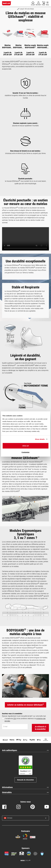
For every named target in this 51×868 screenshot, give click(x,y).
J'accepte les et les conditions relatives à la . (25, 720)
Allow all (25, 446)
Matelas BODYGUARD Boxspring (19, 46)
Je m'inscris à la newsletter (40, 728)
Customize (26, 452)
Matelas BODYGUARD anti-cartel (8, 46)
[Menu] (47, 3)
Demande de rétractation (25, 780)
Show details (40, 439)
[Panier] (33, 3)
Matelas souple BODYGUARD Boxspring (43, 46)
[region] (25, 39)
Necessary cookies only (32, 431)
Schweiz (8, 818)
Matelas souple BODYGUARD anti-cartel (30, 46)
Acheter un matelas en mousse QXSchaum (26, 705)
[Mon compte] (38, 3)
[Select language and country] (44, 818)
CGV (15, 719)
